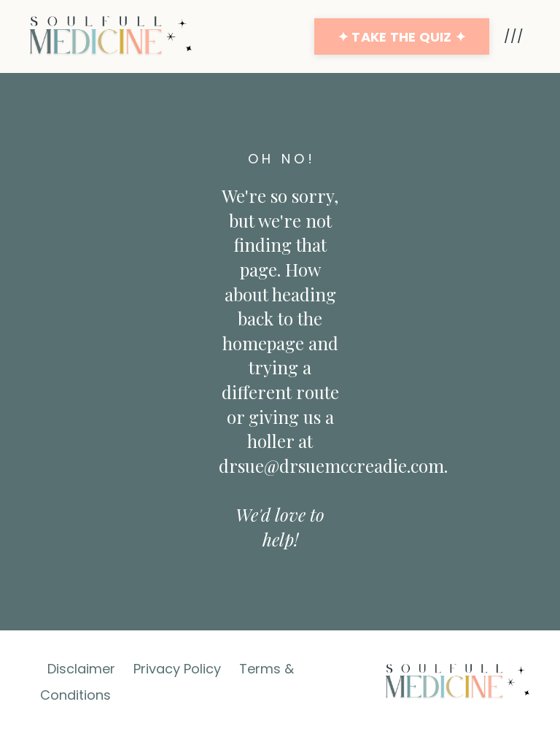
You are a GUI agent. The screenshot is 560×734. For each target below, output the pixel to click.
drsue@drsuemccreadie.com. (333, 465)
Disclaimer (81, 669)
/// (514, 36)
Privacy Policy (177, 669)
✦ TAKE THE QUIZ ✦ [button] (402, 37)
